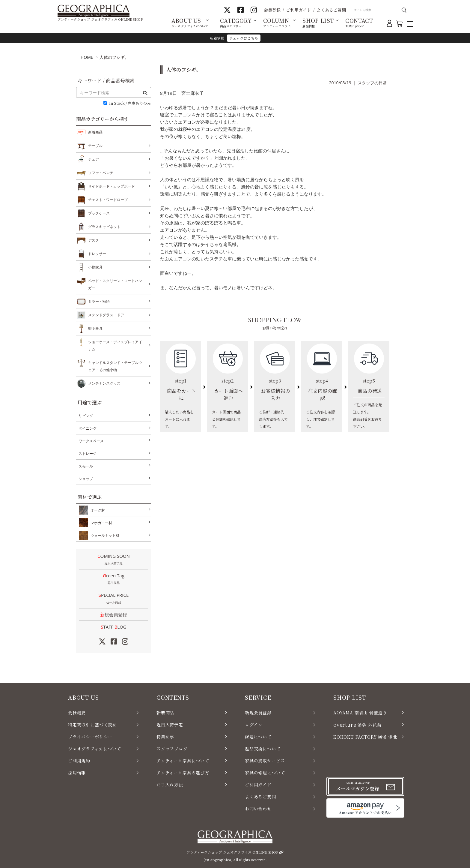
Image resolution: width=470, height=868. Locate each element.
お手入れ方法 (170, 785)
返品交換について (263, 749)
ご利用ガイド (299, 10)
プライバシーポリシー (90, 737)
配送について (258, 737)
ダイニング (88, 428)
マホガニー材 (100, 523)
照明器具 (95, 329)
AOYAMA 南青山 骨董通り (360, 713)
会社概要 (77, 713)
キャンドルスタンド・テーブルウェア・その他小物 (115, 366)
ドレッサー (97, 254)
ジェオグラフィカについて (95, 749)
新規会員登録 (114, 614)
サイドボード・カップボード (112, 186)
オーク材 (97, 510)
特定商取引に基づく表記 (92, 725)
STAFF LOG (113, 627)
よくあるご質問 (331, 10)
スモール (86, 466)
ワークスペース (91, 441)
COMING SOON (114, 560)
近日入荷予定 (170, 725)
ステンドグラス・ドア (106, 315)
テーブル (95, 146)
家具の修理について (265, 773)
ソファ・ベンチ (101, 173)
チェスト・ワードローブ (108, 200)
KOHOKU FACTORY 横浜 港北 (365, 737)
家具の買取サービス (265, 761)
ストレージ (88, 454)
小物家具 (95, 267)
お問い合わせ (258, 809)
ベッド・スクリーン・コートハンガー (115, 284)
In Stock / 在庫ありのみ (130, 103)
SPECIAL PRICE (114, 599)
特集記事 (165, 737)
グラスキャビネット (104, 227)
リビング (86, 416)
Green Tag (114, 579)
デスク (94, 240)
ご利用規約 (79, 761)
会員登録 (272, 10)
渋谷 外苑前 (357, 725)
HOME (87, 57)
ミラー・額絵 (99, 302)
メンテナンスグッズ (104, 383)
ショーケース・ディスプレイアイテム (115, 345)
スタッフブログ (172, 749)
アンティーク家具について (183, 761)
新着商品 (95, 132)
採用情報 (77, 773)
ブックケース (99, 213)
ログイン (254, 725)
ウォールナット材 (104, 535)
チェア (94, 159)
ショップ (86, 479)
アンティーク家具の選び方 (183, 773)
